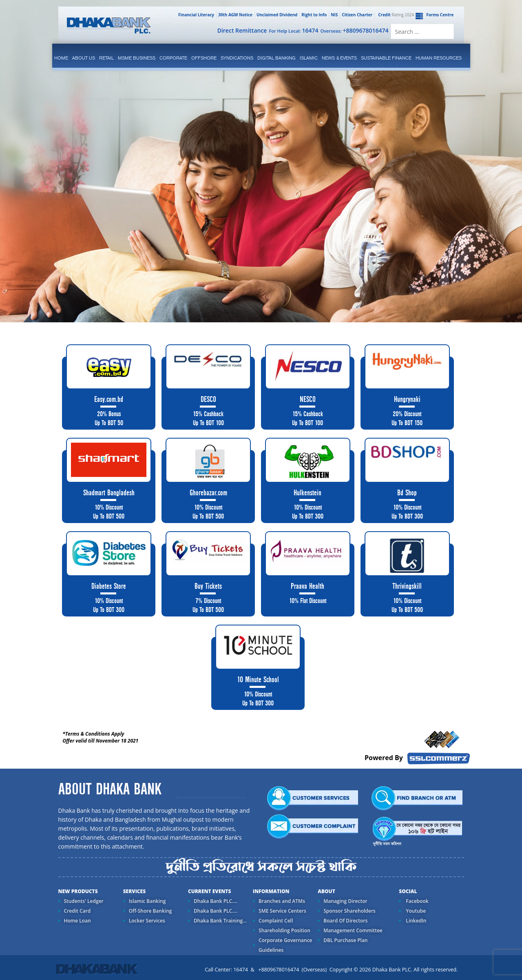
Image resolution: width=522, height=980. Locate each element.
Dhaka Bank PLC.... (216, 901)
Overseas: (355, 30)
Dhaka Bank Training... (220, 921)
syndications (237, 58)
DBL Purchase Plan (345, 940)
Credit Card (77, 911)
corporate (173, 58)
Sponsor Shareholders (349, 911)
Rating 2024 (395, 15)
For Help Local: (293, 30)
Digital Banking (276, 58)
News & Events (339, 58)
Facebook (416, 901)
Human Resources (439, 58)
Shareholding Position (284, 930)
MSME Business (137, 58)
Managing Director (345, 901)
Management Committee (353, 930)
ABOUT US (84, 58)
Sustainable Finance (386, 58)
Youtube (415, 911)
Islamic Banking (147, 901)
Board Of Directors (345, 921)
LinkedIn (415, 921)
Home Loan (77, 921)
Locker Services (147, 921)
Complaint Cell (276, 921)
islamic (309, 58)
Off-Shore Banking (150, 911)
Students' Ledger (84, 901)
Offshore (204, 58)
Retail (106, 58)
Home (61, 58)
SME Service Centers (282, 911)
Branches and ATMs (282, 901)
